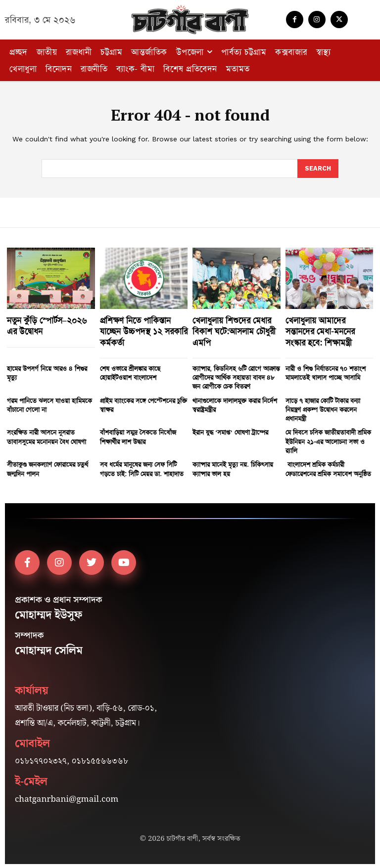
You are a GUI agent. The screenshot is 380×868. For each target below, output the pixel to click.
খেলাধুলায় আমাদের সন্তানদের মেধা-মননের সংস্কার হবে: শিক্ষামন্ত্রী (320, 331)
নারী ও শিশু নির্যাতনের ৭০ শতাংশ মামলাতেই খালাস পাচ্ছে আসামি (326, 372)
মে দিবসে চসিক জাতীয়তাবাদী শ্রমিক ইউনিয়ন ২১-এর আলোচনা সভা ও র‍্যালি (328, 440)
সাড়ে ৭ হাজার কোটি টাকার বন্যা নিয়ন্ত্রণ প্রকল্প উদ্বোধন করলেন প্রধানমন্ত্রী (323, 409)
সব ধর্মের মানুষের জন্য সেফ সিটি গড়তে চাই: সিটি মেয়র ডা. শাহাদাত (142, 468)
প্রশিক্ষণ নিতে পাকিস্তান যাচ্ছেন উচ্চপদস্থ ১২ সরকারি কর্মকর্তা (144, 331)
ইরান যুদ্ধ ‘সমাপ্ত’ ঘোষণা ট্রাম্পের (230, 431)
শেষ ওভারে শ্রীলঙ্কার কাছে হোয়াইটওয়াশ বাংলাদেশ (130, 372)
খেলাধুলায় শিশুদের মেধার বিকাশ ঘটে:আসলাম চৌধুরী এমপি (234, 331)
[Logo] (190, 20)
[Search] (318, 169)
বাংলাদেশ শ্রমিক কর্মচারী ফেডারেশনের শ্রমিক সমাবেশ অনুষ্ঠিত (328, 468)
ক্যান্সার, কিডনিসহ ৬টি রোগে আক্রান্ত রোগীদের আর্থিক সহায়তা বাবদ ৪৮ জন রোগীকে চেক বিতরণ (236, 376)
